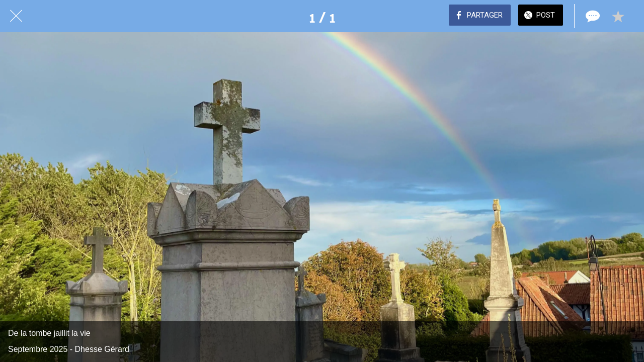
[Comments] (592, 16)
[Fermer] (16, 16)
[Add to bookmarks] (618, 16)
